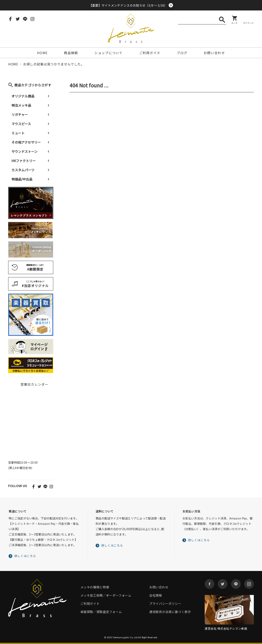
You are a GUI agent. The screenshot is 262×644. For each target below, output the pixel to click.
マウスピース (21, 124)
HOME (42, 53)
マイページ (248, 23)
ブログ (182, 53)
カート (235, 23)
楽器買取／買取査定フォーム (101, 612)
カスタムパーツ (23, 170)
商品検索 (71, 53)
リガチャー (20, 114)
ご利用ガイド (150, 53)
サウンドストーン (24, 151)
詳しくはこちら (25, 556)
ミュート (18, 133)
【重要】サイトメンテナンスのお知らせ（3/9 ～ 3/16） (128, 5)
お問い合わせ (214, 53)
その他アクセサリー (26, 142)
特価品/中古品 (22, 179)
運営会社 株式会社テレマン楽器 (226, 628)
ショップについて (108, 53)
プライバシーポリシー (165, 603)
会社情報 (156, 595)
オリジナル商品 (23, 96)
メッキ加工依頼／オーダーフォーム (106, 595)
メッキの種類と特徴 (95, 587)
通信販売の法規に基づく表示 (170, 612)
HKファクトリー (24, 161)
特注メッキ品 (21, 105)
